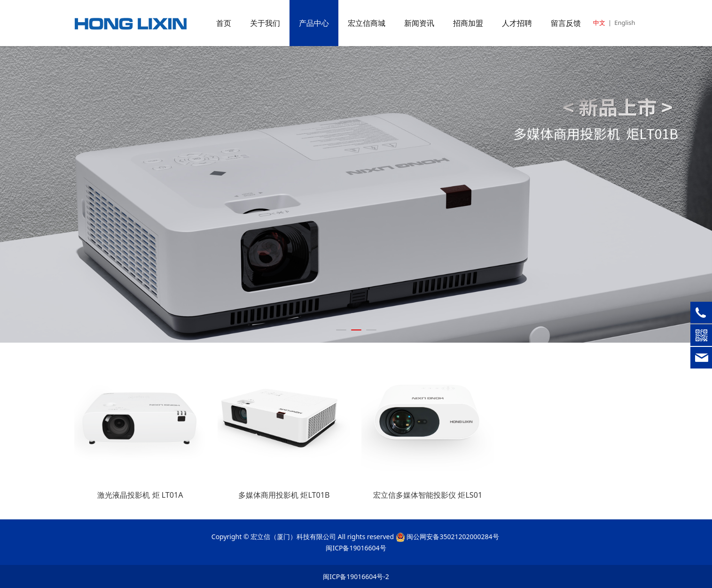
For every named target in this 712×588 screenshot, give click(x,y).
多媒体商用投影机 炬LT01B (284, 495)
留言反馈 (566, 23)
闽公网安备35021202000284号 (453, 537)
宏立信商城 (367, 23)
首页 (224, 23)
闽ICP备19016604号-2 (356, 576)
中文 (599, 23)
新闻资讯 (419, 23)
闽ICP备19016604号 (356, 548)
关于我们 (265, 23)
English (625, 23)
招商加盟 (468, 23)
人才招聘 (517, 23)
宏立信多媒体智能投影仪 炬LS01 (428, 495)
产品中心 (314, 23)
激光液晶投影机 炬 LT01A (140, 495)
